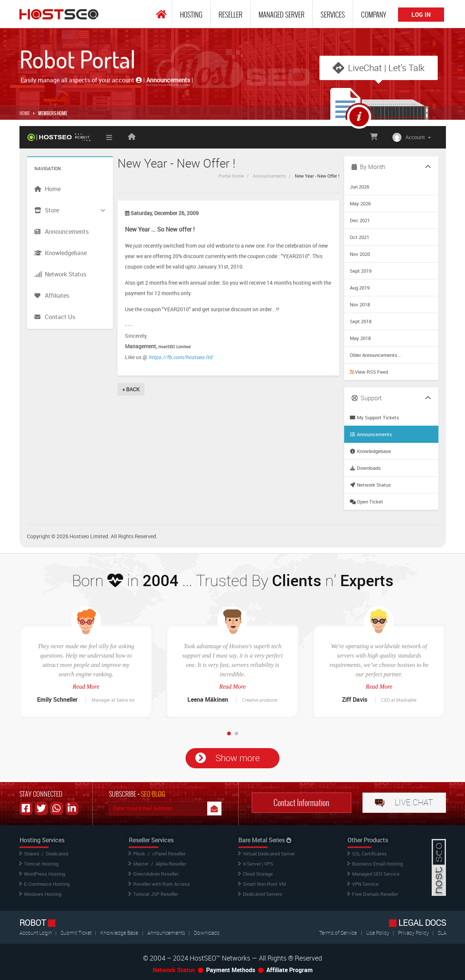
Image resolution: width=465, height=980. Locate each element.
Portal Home (231, 176)
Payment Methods (231, 970)
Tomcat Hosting (41, 864)
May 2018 (360, 338)
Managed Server (282, 15)
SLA (442, 933)
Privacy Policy (414, 933)
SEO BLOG (153, 794)
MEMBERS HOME (53, 113)
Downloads (365, 468)
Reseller (230, 15)
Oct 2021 (360, 237)
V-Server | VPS (258, 864)
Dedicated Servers (263, 894)
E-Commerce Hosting (47, 884)
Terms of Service (338, 933)
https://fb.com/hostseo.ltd (180, 357)
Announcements (269, 176)
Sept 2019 (361, 271)
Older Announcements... (375, 355)
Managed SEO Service (376, 874)
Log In (421, 15)
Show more (238, 758)
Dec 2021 (360, 220)
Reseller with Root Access (162, 884)
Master (141, 864)
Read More (86, 687)
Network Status (370, 485)
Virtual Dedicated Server (269, 854)
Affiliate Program (290, 970)
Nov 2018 (360, 304)
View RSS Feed (369, 372)
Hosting (191, 15)
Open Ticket (366, 502)
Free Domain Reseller (375, 894)
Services (333, 15)
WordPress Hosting (45, 874)
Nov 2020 (360, 254)
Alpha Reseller (171, 864)
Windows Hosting (43, 894)
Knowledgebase (370, 451)
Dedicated (57, 854)
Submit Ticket (77, 933)
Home (25, 113)
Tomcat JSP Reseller (156, 894)
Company (374, 15)
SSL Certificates (369, 854)
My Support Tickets (374, 417)
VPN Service (365, 884)
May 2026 (360, 203)
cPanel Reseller (169, 854)
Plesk (139, 854)
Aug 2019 (360, 288)
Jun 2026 (360, 187)
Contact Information (301, 803)
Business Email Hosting (377, 864)
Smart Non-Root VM (264, 884)
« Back (131, 389)
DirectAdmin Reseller (156, 874)
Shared (31, 854)
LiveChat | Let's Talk (386, 68)
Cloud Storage (258, 874)
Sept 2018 (361, 321)
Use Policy (378, 933)
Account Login (36, 933)
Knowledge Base (119, 933)
